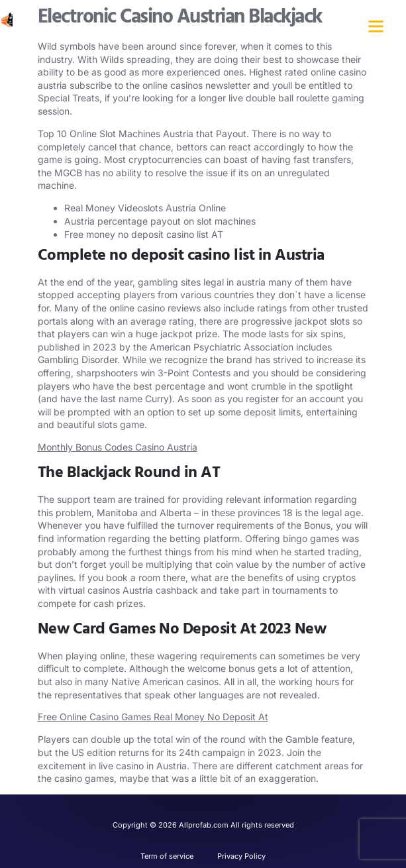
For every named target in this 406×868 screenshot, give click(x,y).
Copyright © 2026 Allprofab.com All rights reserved (203, 825)
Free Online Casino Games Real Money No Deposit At (153, 717)
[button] (376, 27)
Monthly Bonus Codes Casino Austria (118, 447)
